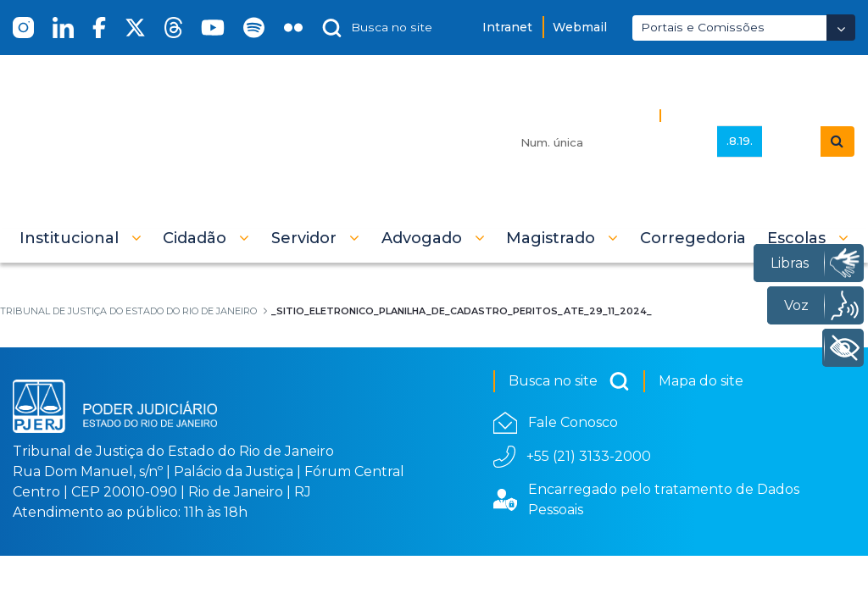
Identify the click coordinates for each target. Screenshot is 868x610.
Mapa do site (701, 381)
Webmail (580, 27)
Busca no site (569, 381)
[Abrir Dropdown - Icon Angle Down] (841, 28)
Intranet (507, 27)
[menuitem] (693, 238)
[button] (81, 238)
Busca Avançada (726, 115)
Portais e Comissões (703, 27)
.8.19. (740, 141)
